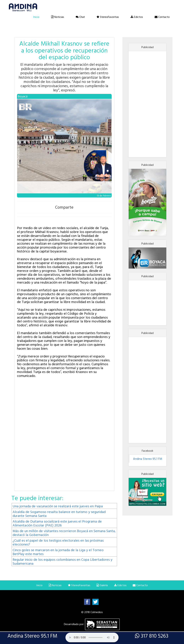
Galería (102, 585)
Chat (80, 17)
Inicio (36, 17)
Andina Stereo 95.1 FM (148, 459)
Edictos (137, 17)
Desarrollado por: (92, 624)
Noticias (58, 17)
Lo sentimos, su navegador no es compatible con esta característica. (92, 637)
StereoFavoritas (108, 17)
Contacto (162, 17)
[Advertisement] (147, 104)
